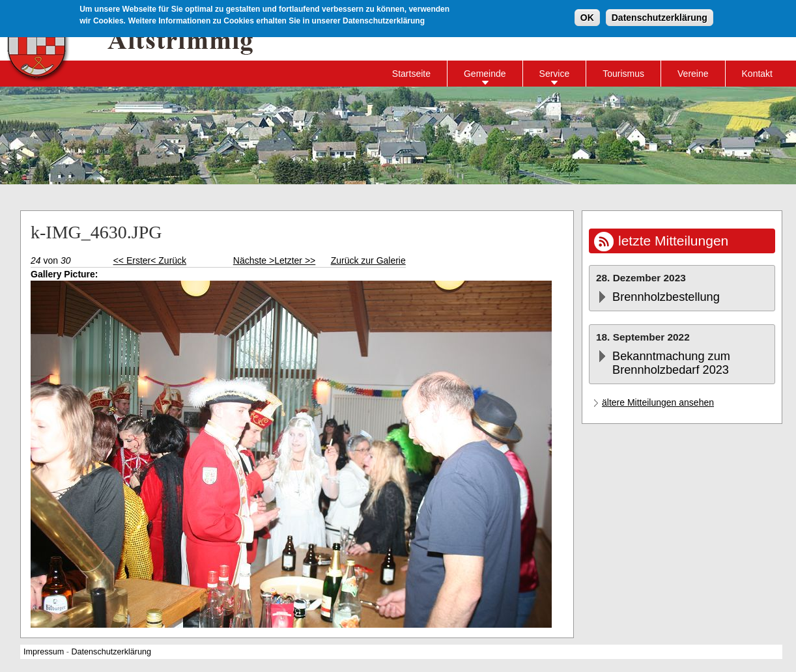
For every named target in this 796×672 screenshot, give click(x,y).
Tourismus (623, 74)
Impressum (44, 652)
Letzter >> (295, 260)
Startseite (411, 74)
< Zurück (168, 260)
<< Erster (132, 260)
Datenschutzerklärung (660, 16)
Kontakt (757, 74)
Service (555, 74)
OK (587, 16)
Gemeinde (485, 74)
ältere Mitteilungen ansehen (658, 402)
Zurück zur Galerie (368, 260)
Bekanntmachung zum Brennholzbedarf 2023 (671, 363)
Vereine (693, 74)
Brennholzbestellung (666, 297)
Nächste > (254, 260)
